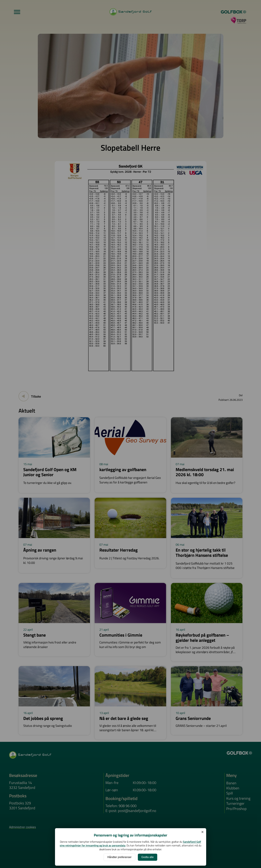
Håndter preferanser (119, 857)
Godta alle (148, 857)
